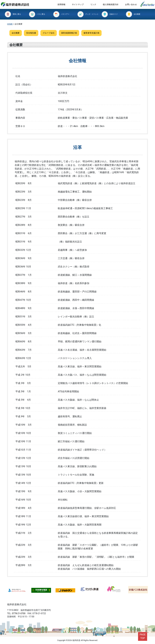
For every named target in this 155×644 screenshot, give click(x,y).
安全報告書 (31, 33)
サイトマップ (78, 4)
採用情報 (61, 4)
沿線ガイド (110, 14)
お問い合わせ (131, 4)
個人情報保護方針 (111, 4)
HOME (10, 24)
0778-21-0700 (19, 614)
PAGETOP (143, 636)
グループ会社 (49, 33)
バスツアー (61, 14)
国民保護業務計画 (69, 33)
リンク (93, 4)
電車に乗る (13, 14)
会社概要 (133, 14)
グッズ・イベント (88, 14)
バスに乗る (37, 14)
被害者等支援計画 (91, 33)
